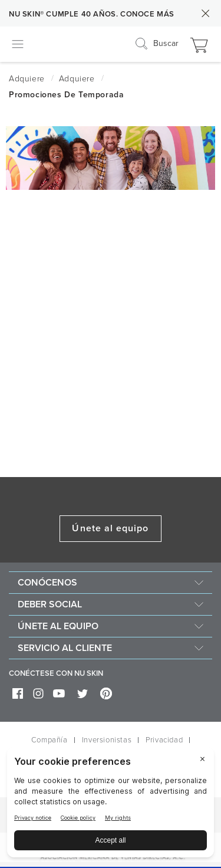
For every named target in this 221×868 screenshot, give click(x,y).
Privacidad (164, 740)
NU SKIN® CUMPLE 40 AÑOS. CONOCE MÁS (92, 14)
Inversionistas (107, 740)
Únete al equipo (110, 528)
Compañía (50, 740)
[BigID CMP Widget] (111, 805)
